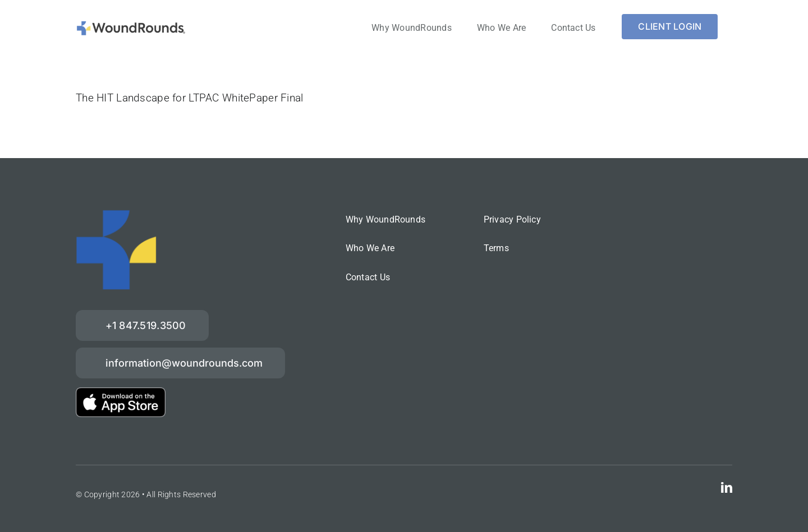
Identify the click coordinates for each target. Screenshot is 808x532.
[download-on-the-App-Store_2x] (121, 393)
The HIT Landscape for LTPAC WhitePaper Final (190, 98)
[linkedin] (727, 488)
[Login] (670, 27)
